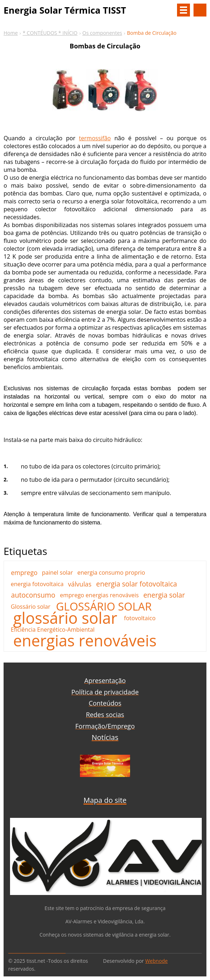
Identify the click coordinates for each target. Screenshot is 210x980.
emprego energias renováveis (99, 595)
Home (11, 33)
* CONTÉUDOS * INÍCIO (50, 33)
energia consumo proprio (111, 573)
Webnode (156, 961)
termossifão (95, 138)
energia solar (164, 595)
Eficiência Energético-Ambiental (53, 630)
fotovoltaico (140, 618)
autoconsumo (33, 595)
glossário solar (65, 618)
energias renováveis (85, 641)
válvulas (80, 584)
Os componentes (102, 33)
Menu (183, 10)
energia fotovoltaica (37, 584)
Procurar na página (200, 10)
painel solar (57, 573)
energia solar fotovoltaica (137, 584)
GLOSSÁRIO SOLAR (104, 607)
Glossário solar (31, 607)
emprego (24, 573)
